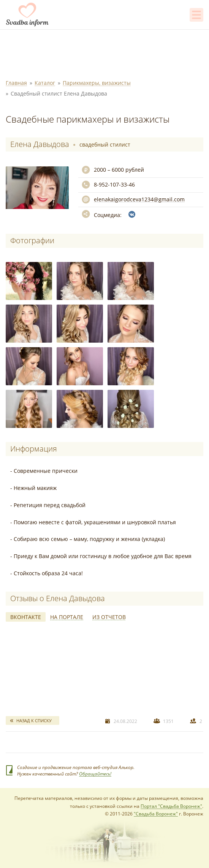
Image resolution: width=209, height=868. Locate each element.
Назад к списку (34, 720)
